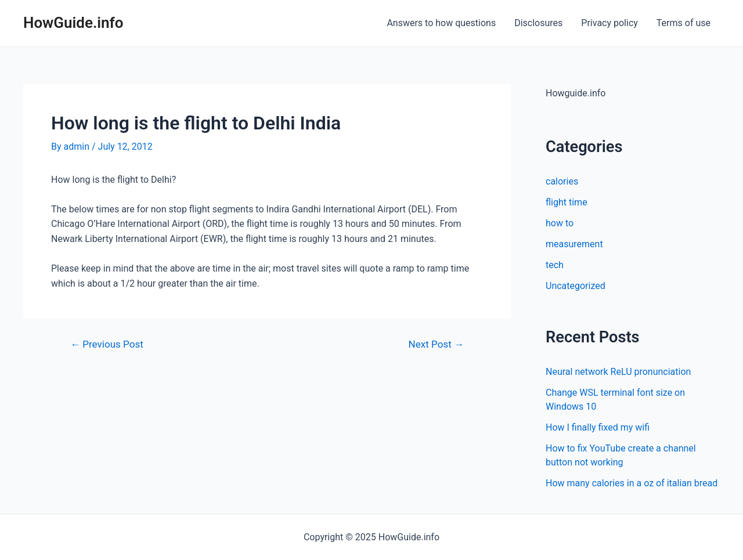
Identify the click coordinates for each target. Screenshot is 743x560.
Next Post (436, 344)
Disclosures (538, 23)
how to (560, 223)
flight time (567, 202)
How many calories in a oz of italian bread (632, 483)
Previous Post (107, 344)
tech (555, 265)
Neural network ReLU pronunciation (618, 372)
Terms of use (684, 23)
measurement (574, 244)
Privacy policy (609, 23)
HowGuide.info (73, 23)
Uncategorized (576, 286)
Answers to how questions (441, 23)
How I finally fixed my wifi (598, 427)
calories (562, 181)
